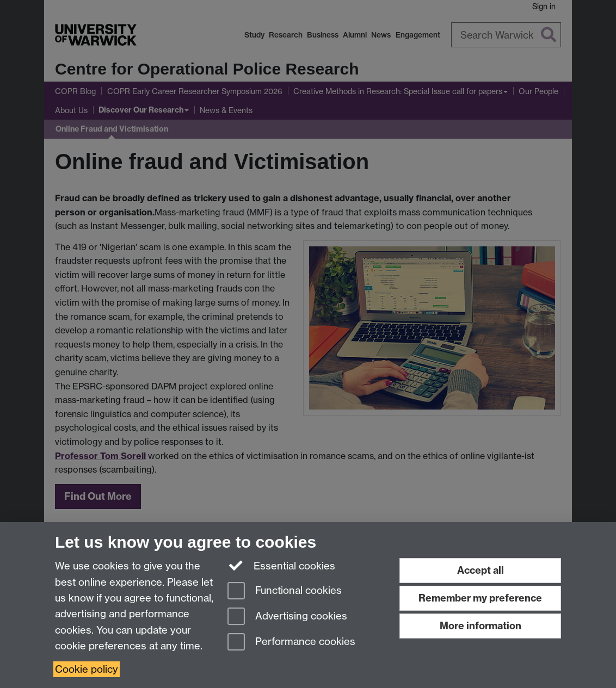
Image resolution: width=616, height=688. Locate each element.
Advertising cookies (287, 617)
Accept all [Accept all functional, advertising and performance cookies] (481, 570)
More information (481, 626)
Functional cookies (285, 591)
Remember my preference (480, 598)
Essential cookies (282, 565)
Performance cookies (291, 643)
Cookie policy (87, 669)
